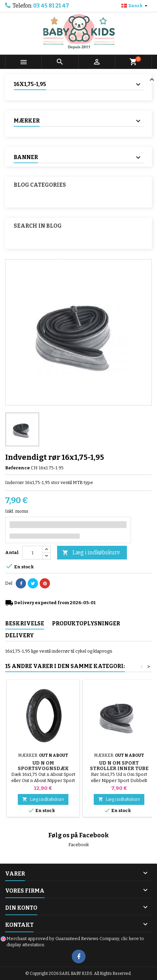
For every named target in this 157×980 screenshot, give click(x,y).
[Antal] (32, 553)
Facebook (79, 845)
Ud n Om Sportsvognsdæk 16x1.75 (43, 769)
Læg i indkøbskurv (91, 553)
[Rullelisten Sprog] (135, 6)
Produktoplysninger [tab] (86, 623)
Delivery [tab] (19, 635)
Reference (17, 468)
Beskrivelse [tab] (25, 623)
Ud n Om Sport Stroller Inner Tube (119, 766)
